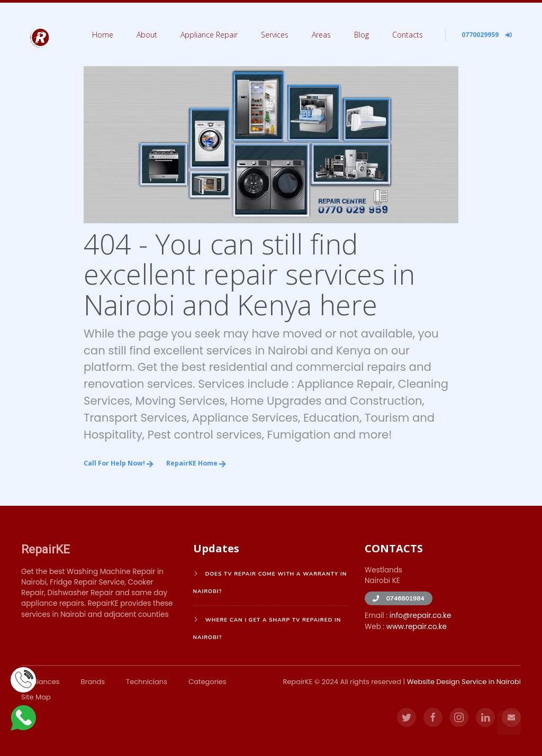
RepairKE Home (196, 463)
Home (103, 35)
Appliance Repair (209, 35)
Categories (207, 682)
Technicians (147, 682)
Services (275, 35)
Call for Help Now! (119, 463)
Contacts (408, 35)
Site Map (36, 697)
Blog (362, 35)
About (147, 35)
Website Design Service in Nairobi (464, 682)
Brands (93, 682)
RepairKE (46, 549)
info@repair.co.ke (421, 616)
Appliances (40, 682)
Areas (321, 35)
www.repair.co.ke (417, 627)
